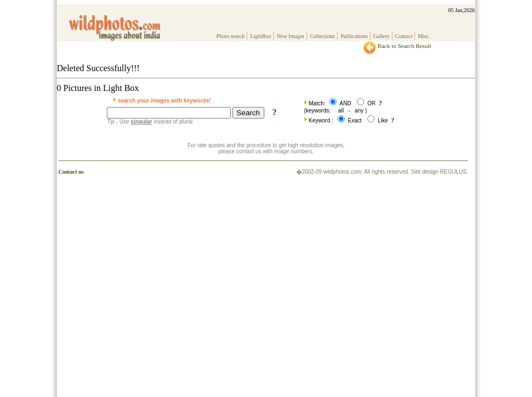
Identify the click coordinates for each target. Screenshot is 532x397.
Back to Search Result (397, 46)
